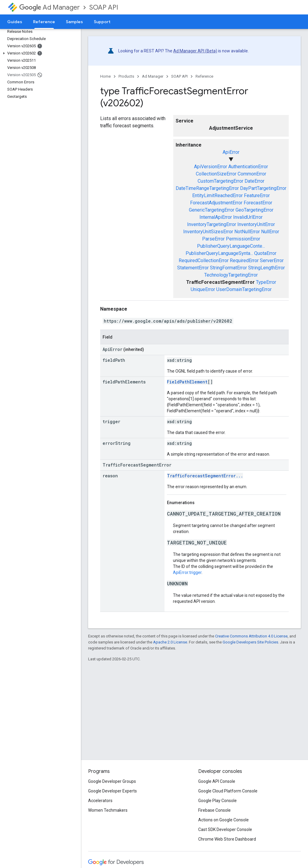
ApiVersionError (211, 167)
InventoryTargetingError (212, 224)
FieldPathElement (187, 382)
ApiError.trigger (187, 572)
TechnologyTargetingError (231, 275)
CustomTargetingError (220, 181)
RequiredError (244, 260)
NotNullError (247, 232)
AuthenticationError (248, 167)
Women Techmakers (108, 810)
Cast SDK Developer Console (225, 829)
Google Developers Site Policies (250, 642)
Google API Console (217, 781)
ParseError (213, 239)
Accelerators (100, 801)
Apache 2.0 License (170, 642)
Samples (74, 22)
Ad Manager (49, 7)
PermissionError (243, 239)
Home (105, 76)
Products (126, 76)
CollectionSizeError (216, 174)
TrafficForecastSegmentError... (205, 476)
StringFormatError (228, 268)
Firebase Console (214, 810)
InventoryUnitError (256, 224)
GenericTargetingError (212, 210)
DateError (254, 181)
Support (102, 22)
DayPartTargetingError (263, 188)
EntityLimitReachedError (217, 195)
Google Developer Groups (112, 781)
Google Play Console (217, 801)
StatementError (193, 268)
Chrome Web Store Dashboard (227, 839)
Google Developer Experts (112, 791)
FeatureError (257, 195)
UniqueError (203, 289)
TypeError (266, 282)
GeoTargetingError (254, 210)
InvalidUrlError (248, 217)
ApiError (231, 152)
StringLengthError (266, 268)
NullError (270, 232)
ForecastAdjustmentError (216, 203)
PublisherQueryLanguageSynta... (219, 253)
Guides (15, 22)
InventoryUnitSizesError (208, 232)
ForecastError (258, 203)
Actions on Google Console (223, 820)
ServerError (272, 260)
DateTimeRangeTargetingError (207, 188)
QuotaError (265, 253)
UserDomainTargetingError (244, 289)
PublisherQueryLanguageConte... (231, 246)
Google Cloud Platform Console (228, 791)
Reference (204, 76)
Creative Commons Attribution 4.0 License (251, 636)
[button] (39, 53)
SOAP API (104, 7)
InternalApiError (216, 217)
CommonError (252, 174)
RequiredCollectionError (204, 260)
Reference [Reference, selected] (44, 22)
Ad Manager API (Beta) (195, 51)
